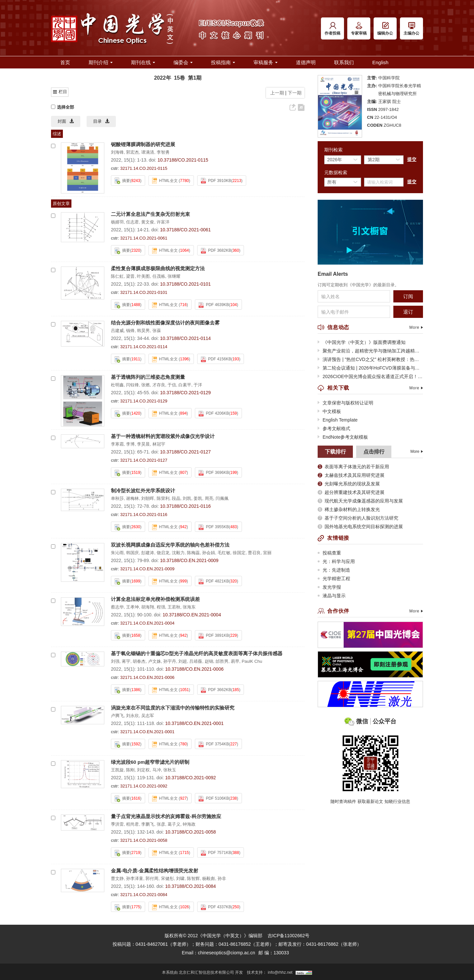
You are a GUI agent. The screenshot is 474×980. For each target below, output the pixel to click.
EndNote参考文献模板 (343, 437)
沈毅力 (178, 553)
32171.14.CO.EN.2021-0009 (147, 569)
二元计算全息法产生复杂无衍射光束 (150, 214)
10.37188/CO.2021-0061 (185, 230)
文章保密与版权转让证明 (345, 403)
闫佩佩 (222, 498)
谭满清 (148, 152)
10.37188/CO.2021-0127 (185, 452)
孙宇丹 (170, 661)
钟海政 (189, 824)
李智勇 (163, 152)
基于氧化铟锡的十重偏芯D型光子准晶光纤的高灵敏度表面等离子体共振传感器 (197, 653)
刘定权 (143, 770)
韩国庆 (132, 553)
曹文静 (117, 878)
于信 (172, 385)
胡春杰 (139, 661)
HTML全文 (165, 181)
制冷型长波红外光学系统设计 (143, 490)
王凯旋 (117, 770)
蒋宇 (126, 661)
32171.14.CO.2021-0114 (144, 347)
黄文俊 (148, 222)
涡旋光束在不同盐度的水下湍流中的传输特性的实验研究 (173, 708)
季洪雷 (117, 824)
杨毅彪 (209, 878)
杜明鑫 (117, 385)
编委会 (183, 62)
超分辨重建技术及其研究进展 (351, 492)
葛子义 (174, 824)
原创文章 (61, 204)
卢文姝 (155, 661)
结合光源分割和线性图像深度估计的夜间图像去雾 (165, 323)
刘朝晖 (148, 498)
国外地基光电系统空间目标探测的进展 (360, 527)
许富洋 (163, 222)
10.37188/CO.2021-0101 (185, 284)
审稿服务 (265, 62)
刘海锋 (117, 152)
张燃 (145, 385)
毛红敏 (224, 553)
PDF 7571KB (216, 853)
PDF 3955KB (214, 527)
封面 (66, 121)
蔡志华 (117, 607)
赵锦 (209, 661)
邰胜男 (222, 661)
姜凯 (198, 498)
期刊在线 (143, 62)
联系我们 (344, 62)
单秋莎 (117, 498)
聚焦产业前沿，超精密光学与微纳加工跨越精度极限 (370, 351)
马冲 (157, 770)
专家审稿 (359, 29)
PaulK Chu (252, 661)
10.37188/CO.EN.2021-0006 (194, 669)
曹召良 (254, 553)
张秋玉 (170, 770)
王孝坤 (132, 607)
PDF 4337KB (216, 907)
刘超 (183, 661)
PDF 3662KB (216, 690)
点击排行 (374, 452)
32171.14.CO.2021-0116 (144, 515)
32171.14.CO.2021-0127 (144, 460)
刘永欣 (132, 716)
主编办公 (411, 29)
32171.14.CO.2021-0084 (144, 895)
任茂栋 (159, 276)
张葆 (157, 331)
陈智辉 (193, 878)
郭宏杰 (132, 152)
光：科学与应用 (336, 561)
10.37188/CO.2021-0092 (191, 778)
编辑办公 (385, 29)
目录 (101, 121)
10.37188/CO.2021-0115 (183, 160)
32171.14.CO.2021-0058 (144, 840)
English (380, 62)
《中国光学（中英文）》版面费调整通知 (362, 342)
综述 (57, 134)
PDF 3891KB (214, 636)
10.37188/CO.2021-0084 (191, 886)
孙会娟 (209, 553)
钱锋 (130, 331)
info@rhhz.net (280, 972)
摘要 (122, 181)
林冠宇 (159, 444)
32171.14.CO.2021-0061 (144, 238)
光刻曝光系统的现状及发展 (349, 484)
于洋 (198, 385)
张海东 (189, 607)
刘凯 (187, 498)
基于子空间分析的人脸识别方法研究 (358, 518)
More (416, 327)
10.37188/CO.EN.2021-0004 (192, 615)
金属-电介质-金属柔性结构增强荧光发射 (155, 871)
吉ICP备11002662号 (289, 936)
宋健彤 (167, 878)
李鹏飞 (148, 824)
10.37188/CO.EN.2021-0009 (189, 560)
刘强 (115, 661)
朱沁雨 (117, 553)
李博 (130, 444)
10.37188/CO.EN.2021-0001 (194, 723)
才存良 (159, 385)
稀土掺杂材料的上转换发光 (349, 509)
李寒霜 (117, 444)
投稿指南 (223, 62)
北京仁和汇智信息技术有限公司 (206, 972)
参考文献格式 (334, 428)
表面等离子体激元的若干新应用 (353, 467)
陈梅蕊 (193, 553)
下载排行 (335, 452)
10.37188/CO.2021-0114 (185, 338)
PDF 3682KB (216, 251)
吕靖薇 (196, 661)
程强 (161, 607)
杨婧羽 (117, 222)
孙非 (222, 878)
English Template (338, 420)
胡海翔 (148, 607)
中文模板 (329, 411)
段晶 (176, 498)
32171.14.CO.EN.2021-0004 (147, 623)
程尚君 (132, 824)
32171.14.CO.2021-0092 (144, 786)
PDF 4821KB (214, 581)
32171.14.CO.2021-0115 (144, 168)
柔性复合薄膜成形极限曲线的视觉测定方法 (158, 268)
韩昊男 (143, 331)
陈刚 (130, 770)
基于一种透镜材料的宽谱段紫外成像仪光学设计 (163, 436)
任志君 (132, 222)
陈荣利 (163, 498)
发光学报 (329, 587)
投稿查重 (329, 553)
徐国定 (239, 553)
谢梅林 (132, 498)
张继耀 (174, 276)
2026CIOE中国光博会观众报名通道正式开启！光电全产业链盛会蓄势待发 (370, 376)
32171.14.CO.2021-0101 (144, 292)
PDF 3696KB (214, 473)
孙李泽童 (135, 878)
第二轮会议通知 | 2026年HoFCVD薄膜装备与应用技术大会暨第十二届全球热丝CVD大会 (370, 368)
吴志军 (148, 716)
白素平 (185, 385)
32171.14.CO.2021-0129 (144, 401)
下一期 (295, 93)
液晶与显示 (332, 596)
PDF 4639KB (214, 305)
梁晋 (130, 276)
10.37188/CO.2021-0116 (185, 506)
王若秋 (174, 607)
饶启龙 (163, 553)
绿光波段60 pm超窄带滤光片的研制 (150, 762)
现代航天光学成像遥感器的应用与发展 (360, 501)
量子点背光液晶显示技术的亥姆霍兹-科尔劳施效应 (166, 816)
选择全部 (63, 107)
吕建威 (117, 331)
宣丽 (267, 553)
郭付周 (152, 878)
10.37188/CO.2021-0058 (191, 832)
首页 (65, 62)
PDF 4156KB (216, 359)
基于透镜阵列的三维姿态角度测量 (148, 377)
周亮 (209, 498)
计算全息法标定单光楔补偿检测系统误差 (155, 599)
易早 (235, 661)
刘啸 (180, 878)
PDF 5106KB (214, 799)
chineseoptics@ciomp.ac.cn (226, 953)
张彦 (161, 824)
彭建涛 (148, 553)
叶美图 (143, 276)
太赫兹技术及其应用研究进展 (351, 475)
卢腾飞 (117, 716)
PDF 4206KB (214, 414)
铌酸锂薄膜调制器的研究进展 (143, 144)
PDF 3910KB (216, 181)
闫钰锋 (132, 385)
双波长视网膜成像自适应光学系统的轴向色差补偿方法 (170, 545)
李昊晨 (143, 444)
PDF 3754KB (214, 744)
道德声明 (306, 62)
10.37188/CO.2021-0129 (185, 393)
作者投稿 (332, 29)
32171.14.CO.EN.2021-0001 (147, 732)
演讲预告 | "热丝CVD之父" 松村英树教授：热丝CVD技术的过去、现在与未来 (370, 359)
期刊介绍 (101, 62)
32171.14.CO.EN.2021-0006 (147, 677)
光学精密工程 (334, 579)
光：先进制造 (334, 570)
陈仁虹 (117, 276)
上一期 (276, 93)
